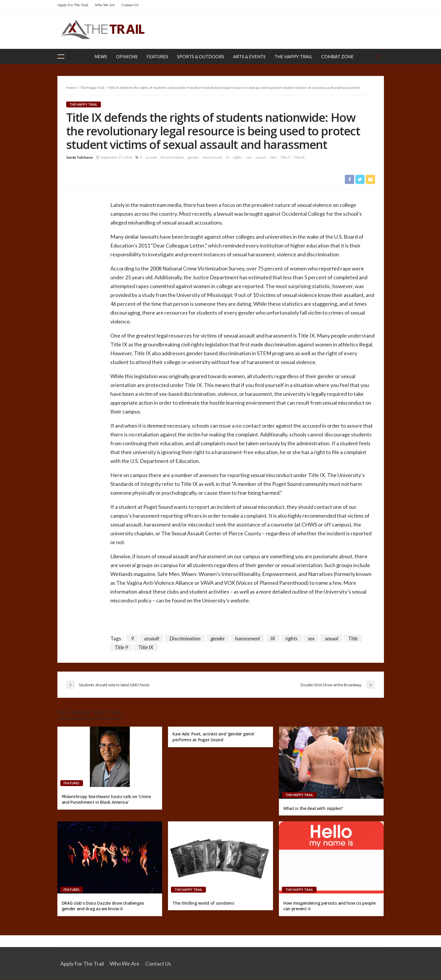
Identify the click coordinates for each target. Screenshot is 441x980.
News (101, 57)
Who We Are (105, 5)
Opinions (127, 57)
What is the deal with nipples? (313, 809)
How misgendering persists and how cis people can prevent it (329, 906)
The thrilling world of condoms (203, 903)
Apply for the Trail (73, 5)
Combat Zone (337, 57)
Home (71, 88)
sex (249, 157)
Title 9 (285, 157)
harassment (213, 157)
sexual (261, 157)
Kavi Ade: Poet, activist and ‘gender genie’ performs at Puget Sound (213, 737)
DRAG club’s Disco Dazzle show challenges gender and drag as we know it (103, 906)
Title (273, 157)
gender (193, 157)
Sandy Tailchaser (80, 157)
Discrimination (172, 157)
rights (238, 157)
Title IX (299, 157)
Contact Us (130, 5)
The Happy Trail (293, 57)
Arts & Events (249, 57)
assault (151, 157)
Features (157, 57)
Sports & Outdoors (201, 57)
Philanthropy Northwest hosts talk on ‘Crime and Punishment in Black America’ (106, 800)
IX (228, 157)
